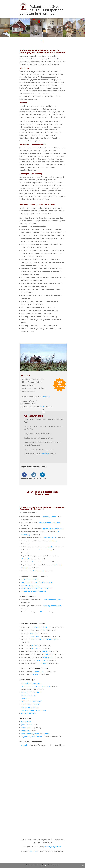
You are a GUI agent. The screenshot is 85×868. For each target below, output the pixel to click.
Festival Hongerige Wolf (30, 585)
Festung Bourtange (29, 695)
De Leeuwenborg (45, 550)
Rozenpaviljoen (49, 654)
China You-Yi (46, 651)
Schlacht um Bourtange (30, 579)
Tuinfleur (51, 547)
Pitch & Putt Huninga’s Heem (50, 523)
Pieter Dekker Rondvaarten (53, 529)
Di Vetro (35, 675)
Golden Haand (39, 672)
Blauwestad (34, 636)
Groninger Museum (29, 713)
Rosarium (53, 541)
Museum (44, 612)
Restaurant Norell (40, 627)
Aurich (37, 734)
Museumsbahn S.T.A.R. (30, 707)
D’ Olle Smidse (48, 657)
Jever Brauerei (27, 725)
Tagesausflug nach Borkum (32, 737)
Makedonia (41, 660)
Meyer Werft (26, 728)
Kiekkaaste (26, 559)
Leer (23, 734)
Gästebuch (45, 454)
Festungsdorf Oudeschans (31, 692)
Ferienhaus (46, 397)
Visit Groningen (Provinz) (30, 704)
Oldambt (25, 745)
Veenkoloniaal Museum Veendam (34, 710)
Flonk (43, 630)
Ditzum (46, 734)
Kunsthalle (25, 731)
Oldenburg (29, 734)
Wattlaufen (25, 698)
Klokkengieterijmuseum (52, 606)
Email (42, 407)
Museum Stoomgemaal (53, 600)
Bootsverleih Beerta (40, 571)
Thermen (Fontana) (49, 517)
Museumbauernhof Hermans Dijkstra (45, 639)
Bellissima (45, 663)
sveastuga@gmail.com (53, 847)
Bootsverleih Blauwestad (41, 562)
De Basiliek (36, 645)
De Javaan (35, 648)
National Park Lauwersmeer (32, 683)
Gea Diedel (34, 851)
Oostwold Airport (49, 538)
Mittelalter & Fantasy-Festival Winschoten (37, 588)
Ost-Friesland (26, 722)
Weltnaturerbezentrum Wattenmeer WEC (37, 686)
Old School (34, 633)
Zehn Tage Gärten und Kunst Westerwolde (37, 582)
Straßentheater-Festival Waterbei (34, 591)
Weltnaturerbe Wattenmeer (32, 701)
